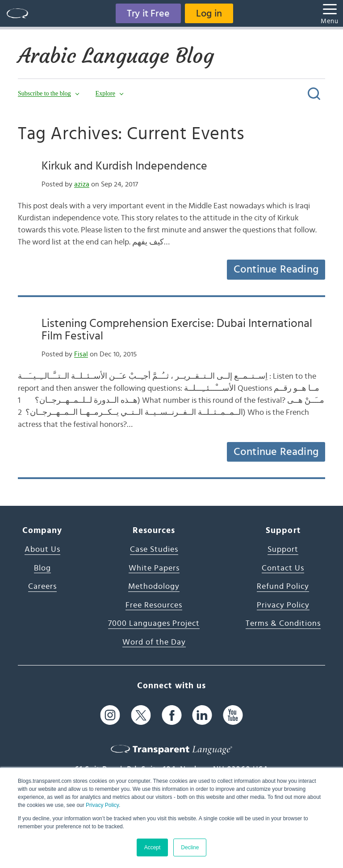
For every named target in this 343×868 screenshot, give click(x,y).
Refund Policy (283, 587)
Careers (42, 587)
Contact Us (283, 568)
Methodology (154, 587)
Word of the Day (154, 642)
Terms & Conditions (283, 624)
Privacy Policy (102, 805)
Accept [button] (153, 847)
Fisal (81, 354)
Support (283, 550)
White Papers (154, 568)
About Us (42, 550)
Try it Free (148, 13)
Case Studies (154, 550)
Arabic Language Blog (116, 56)
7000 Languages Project (154, 624)
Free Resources (154, 605)
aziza (82, 184)
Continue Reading (276, 269)
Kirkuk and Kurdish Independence (124, 166)
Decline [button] (190, 847)
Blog (42, 568)
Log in (209, 13)
